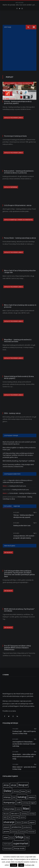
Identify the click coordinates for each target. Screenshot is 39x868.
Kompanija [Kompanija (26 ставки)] (9, 808)
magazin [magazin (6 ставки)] (33, 808)
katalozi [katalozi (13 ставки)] (32, 802)
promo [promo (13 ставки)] (6, 837)
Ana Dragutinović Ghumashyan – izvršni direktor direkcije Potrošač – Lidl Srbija (24, 749)
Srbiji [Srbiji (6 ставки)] (27, 843)
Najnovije (17, 511)
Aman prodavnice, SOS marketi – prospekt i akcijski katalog (24, 542)
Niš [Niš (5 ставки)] (10, 823)
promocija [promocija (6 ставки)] (14, 837)
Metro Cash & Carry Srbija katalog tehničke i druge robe (20, 277)
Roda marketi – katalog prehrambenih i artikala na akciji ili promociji (19, 177)
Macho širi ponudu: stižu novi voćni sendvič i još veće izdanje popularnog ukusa (20, 5)
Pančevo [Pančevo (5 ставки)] (19, 828)
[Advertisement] (19, 55)
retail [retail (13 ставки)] (6, 843)
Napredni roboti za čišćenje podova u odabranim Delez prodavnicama (17, 487)
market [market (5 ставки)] (18, 814)
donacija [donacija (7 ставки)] (16, 797)
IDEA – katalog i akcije (12, 418)
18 (35, 528)
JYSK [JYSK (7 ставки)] (14, 803)
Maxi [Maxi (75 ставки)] (26, 814)
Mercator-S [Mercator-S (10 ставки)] (15, 819)
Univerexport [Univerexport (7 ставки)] (8, 854)
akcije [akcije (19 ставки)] (14, 790)
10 (35, 538)
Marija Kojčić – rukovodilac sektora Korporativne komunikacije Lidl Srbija (24, 762)
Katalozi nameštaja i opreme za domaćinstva (18, 88)
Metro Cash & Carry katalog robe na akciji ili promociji (20, 311)
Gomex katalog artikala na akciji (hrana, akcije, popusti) (19, 383)
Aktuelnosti (8, 558)
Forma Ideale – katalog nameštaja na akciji (20, 243)
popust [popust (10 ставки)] (32, 828)
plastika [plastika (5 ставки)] (25, 828)
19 (35, 518)
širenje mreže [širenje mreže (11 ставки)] (19, 854)
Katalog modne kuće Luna (18, 491)
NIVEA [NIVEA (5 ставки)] (5, 823)
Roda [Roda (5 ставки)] (11, 843)
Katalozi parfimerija (11, 192)
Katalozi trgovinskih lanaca (13, 123)
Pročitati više (29, 865)
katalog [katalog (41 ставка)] (22, 802)
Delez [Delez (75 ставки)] (8, 796)
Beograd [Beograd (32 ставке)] (23, 790)
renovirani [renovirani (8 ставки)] (31, 837)
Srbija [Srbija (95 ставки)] (19, 842)
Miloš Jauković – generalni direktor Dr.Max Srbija (24, 773)
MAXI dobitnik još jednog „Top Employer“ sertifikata (19, 466)
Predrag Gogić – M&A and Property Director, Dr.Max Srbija (24, 738)
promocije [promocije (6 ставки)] (23, 837)
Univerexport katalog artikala (15, 141)
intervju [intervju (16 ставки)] (7, 802)
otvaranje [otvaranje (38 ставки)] (9, 827)
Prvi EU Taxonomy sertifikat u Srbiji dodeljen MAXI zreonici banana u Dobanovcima (18, 471)
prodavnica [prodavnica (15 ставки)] (17, 832)
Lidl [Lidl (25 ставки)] (19, 808)
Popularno (8, 511)
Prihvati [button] (14, 865)
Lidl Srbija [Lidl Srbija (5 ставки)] (25, 808)
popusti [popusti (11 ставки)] (7, 832)
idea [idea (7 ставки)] (29, 797)
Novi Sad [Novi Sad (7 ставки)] (15, 823)
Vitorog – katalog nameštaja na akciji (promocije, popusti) (18, 108)
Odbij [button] (21, 865)
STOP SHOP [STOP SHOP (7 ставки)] (7, 849)
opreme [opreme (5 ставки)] (23, 823)
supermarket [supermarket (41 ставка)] (21, 849)
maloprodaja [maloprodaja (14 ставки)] (9, 814)
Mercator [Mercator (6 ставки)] (6, 819)
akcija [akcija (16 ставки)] (6, 790)
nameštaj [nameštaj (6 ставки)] (24, 819)
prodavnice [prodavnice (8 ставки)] (27, 832)
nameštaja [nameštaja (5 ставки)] (32, 819)
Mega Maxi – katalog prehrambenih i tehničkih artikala (18, 346)
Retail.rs (5, 491)
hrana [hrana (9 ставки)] (23, 797)
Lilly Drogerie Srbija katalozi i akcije (18, 211)
